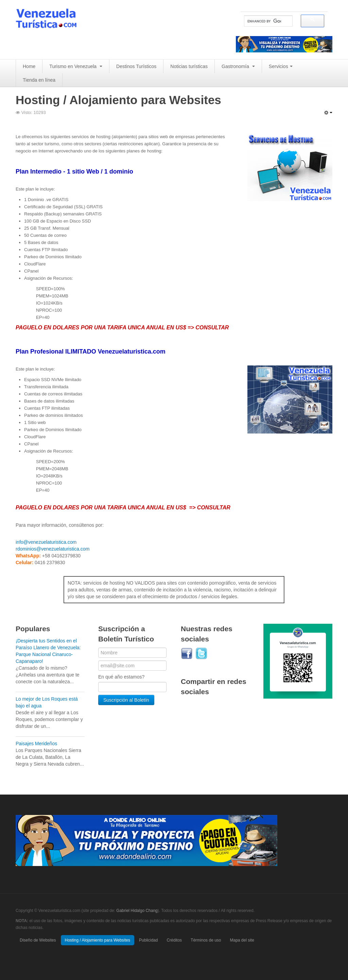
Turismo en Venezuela (76, 66)
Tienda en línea (39, 80)
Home (29, 66)
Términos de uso (206, 940)
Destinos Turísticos (136, 66)
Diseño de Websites (38, 940)
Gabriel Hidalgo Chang (137, 911)
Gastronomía (238, 66)
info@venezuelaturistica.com (46, 542)
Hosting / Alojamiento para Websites (98, 940)
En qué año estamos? (121, 677)
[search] (264, 21)
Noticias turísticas (189, 66)
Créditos (174, 940)
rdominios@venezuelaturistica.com (53, 549)
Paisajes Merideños (36, 744)
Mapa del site (242, 940)
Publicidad (148, 940)
